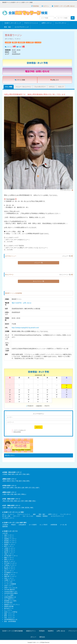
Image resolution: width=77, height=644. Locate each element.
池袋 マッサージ (9, 535)
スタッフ (61, 87)
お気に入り (55, 80)
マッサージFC (8, 582)
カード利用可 (33, 525)
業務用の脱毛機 (9, 606)
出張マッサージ (9, 586)
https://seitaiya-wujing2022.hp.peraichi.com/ (25, 328)
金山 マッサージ (9, 571)
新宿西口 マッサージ (10, 543)
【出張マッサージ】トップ (12, 23)
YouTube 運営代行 (10, 589)
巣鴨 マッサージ (9, 559)
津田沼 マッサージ (10, 569)
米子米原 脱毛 (8, 603)
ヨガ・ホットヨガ (28, 516)
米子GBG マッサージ (10, 563)
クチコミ (52, 87)
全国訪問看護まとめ (10, 597)
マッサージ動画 (9, 595)
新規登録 (35, 6)
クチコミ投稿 (20, 80)
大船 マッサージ (9, 554)
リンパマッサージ (61, 23)
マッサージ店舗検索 (10, 584)
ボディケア (16, 516)
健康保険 (5, 527)
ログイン (45, 6)
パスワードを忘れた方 (20, 430)
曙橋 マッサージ (9, 558)
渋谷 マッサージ (9, 537)
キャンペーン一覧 (65, 275)
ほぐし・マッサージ (8, 514)
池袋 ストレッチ (9, 614)
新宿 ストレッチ (9, 616)
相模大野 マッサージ (10, 576)
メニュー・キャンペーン (23, 87)
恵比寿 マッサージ (10, 552)
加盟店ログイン (31, 631)
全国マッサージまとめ (11, 588)
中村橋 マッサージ (10, 550)
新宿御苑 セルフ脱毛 (10, 601)
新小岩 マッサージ (10, 567)
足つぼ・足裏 (6, 516)
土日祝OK (5, 525)
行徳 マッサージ (9, 578)
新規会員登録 (17, 432)
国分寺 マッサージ (10, 561)
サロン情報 (9, 87)
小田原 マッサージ (10, 548)
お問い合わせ (61, 631)
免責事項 (51, 631)
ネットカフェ (8, 610)
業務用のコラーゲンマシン (12, 605)
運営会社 (42, 637)
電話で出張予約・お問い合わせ (22, 303)
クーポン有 (63, 525)
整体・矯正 (8, 27)
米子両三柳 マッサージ (11, 556)
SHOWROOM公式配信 (11, 593)
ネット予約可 (44, 525)
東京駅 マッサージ (10, 575)
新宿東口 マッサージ (10, 541)
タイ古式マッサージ (8, 518)
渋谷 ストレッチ (9, 618)
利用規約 (42, 631)
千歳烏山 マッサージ (10, 565)
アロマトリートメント (31, 23)
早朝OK (13, 525)
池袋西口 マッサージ (10, 539)
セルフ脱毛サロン (9, 599)
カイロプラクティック (22, 27)
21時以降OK (22, 525)
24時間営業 (54, 525)
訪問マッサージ (47, 23)
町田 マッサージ (9, 546)
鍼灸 (34, 514)
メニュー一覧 (66, 256)
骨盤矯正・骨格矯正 (42, 516)
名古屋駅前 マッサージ (11, 573)
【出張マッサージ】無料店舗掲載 (12, 631)
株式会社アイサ (9, 608)
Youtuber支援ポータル (11, 591)
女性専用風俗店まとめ (11, 619)
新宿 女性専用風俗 (10, 621)
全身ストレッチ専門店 (11, 612)
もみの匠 (5, 533)
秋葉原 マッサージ (10, 545)
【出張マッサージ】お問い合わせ (63, 6)
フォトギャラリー (40, 87)
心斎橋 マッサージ (10, 580)
